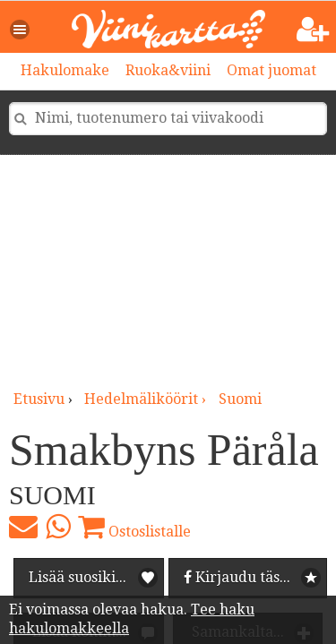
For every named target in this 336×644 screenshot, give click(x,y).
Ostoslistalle (134, 527)
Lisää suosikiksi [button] (82, 577)
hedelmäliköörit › (147, 399)
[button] (21, 30)
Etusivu (39, 399)
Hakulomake (65, 70)
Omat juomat (271, 70)
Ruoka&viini (168, 70)
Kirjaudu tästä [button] (238, 577)
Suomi (240, 399)
